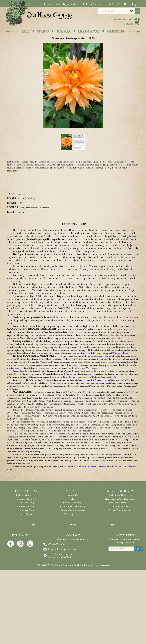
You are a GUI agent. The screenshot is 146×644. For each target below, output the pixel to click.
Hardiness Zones (26, 510)
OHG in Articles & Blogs (73, 506)
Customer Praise (120, 506)
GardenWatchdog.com (120, 510)
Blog (73, 499)
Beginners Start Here (26, 495)
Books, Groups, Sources (73, 510)
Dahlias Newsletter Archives (91, 467)
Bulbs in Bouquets (26, 506)
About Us (73, 495)
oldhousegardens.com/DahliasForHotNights (91, 377)
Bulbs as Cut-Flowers (124, 467)
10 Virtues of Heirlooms (120, 495)
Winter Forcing (26, 503)
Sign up (138, 549)
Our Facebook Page (73, 503)
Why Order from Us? (120, 503)
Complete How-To (26, 499)
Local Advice (26, 514)
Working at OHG (73, 514)
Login (136, 4)
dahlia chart (14, 368)
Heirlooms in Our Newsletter (120, 499)
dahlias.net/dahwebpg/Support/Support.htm (102, 353)
